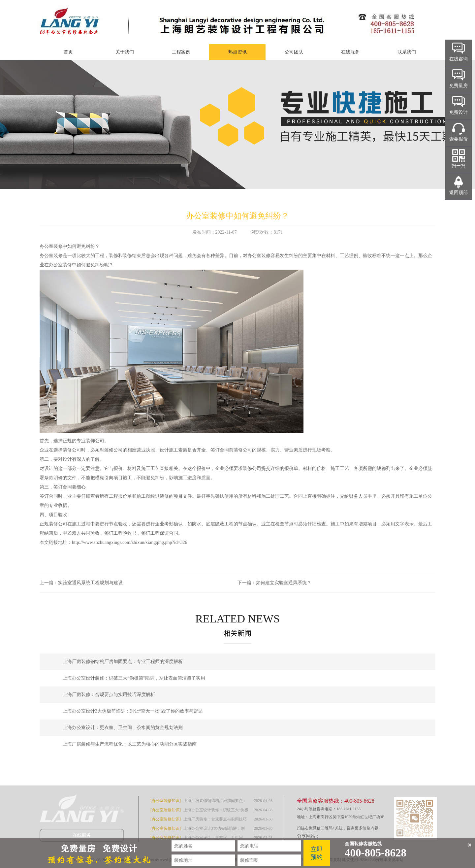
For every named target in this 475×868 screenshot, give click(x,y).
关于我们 (125, 52)
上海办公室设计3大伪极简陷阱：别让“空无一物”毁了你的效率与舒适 (133, 711)
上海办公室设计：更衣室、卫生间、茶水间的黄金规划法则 (123, 728)
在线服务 (350, 52)
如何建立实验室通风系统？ (284, 583)
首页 (68, 52)
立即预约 (317, 853)
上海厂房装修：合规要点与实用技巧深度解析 (109, 695)
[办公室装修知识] (166, 801)
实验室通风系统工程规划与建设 (90, 583)
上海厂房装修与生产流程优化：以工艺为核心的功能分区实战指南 (130, 744)
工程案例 (181, 52)
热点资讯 (237, 52)
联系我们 (407, 52)
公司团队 (294, 52)
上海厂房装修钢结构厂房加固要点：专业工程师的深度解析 (123, 662)
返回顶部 (459, 193)
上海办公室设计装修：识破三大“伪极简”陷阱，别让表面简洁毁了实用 (134, 678)
